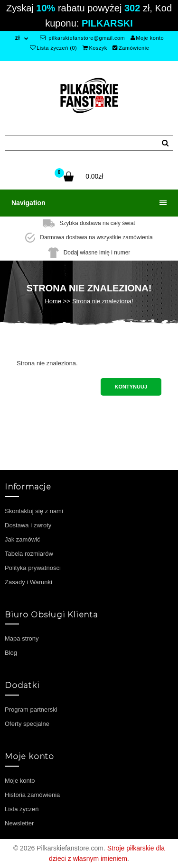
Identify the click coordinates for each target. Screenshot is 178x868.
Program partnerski (31, 710)
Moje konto (147, 38)
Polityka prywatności (33, 568)
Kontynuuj (131, 387)
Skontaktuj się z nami (34, 511)
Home (53, 301)
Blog (11, 653)
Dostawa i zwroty (28, 525)
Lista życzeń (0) (54, 48)
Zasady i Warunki (28, 582)
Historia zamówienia (32, 795)
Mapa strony (22, 638)
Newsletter (19, 823)
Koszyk (95, 48)
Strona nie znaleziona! (103, 301)
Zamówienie (131, 48)
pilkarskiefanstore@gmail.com (82, 38)
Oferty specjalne (27, 724)
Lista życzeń (22, 809)
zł (18, 38)
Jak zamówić (22, 539)
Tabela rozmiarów (29, 554)
